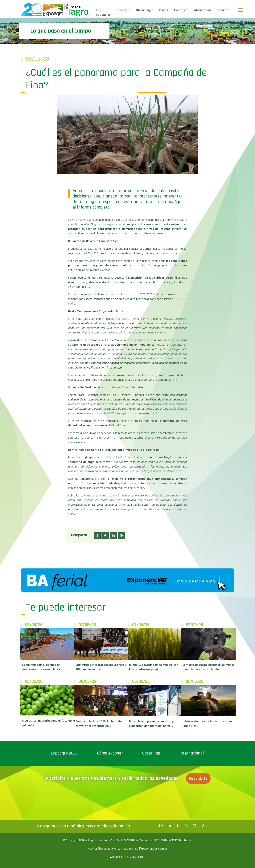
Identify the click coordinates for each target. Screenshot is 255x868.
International (202, 10)
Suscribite (198, 778)
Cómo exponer (110, 753)
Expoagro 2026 (64, 753)
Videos (164, 10)
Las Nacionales (103, 12)
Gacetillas (151, 753)
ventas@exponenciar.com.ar (108, 848)
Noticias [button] (122, 10)
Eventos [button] (180, 10)
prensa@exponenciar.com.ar (148, 848)
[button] (98, 536)
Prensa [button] (222, 10)
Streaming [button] (143, 10)
